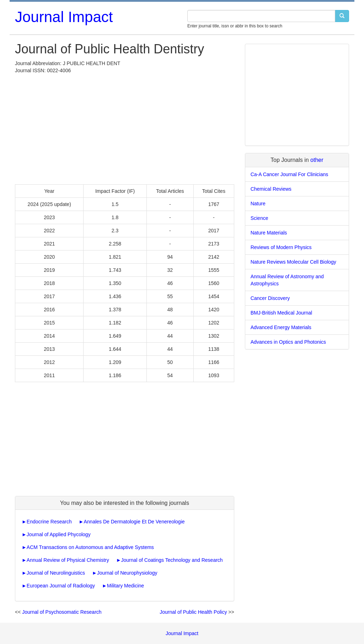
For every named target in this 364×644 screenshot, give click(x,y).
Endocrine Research (49, 522)
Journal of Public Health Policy (193, 612)
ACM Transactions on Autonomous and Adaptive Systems (90, 547)
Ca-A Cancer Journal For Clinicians (290, 174)
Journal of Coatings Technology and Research (172, 560)
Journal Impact (64, 17)
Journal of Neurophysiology (127, 573)
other (317, 160)
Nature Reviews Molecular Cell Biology (293, 262)
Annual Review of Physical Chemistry (68, 560)
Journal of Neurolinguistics (56, 573)
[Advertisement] (125, 127)
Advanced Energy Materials (281, 327)
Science (259, 218)
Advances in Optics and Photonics (288, 342)
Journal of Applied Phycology (59, 534)
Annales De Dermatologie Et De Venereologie (134, 522)
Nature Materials (269, 233)
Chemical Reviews (271, 189)
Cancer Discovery (270, 298)
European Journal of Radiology (61, 586)
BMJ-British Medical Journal (282, 313)
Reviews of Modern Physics (281, 247)
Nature (258, 204)
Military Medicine (125, 586)
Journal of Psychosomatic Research (62, 612)
